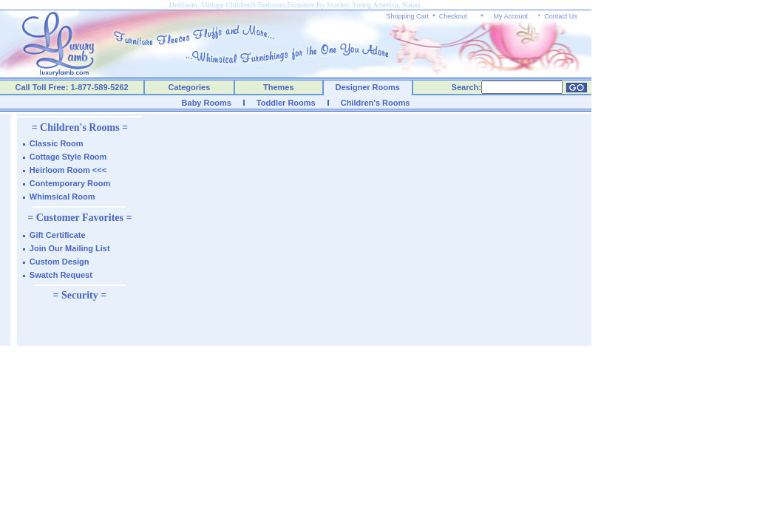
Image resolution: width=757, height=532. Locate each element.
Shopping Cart (408, 16)
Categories (190, 87)
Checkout (453, 16)
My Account (510, 16)
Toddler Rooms (286, 103)
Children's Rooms (376, 103)
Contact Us (561, 16)
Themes (279, 87)
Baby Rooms (207, 103)
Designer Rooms (367, 87)
